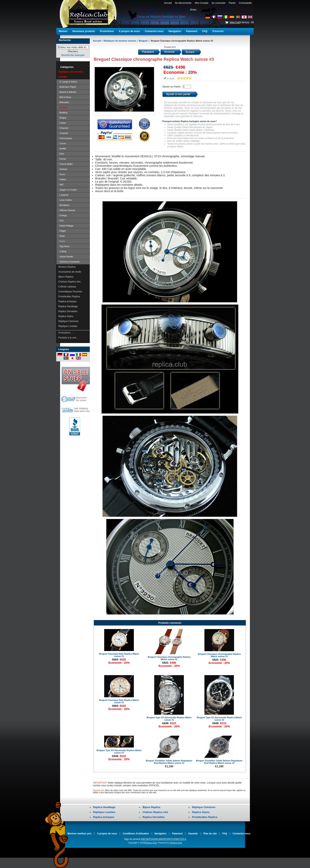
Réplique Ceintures (68, 321)
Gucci (62, 174)
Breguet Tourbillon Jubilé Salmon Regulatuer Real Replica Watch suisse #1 (169, 762)
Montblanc (64, 205)
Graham (63, 169)
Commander (245, 3)
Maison (63, 31)
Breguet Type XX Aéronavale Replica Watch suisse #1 (169, 719)
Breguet (143, 41)
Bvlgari (62, 118)
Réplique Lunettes (68, 326)
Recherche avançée (73, 55)
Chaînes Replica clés (69, 282)
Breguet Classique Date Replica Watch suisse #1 (119, 655)
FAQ (205, 31)
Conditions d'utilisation (136, 834)
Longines (63, 195)
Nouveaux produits (84, 31)
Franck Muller (66, 164)
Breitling (63, 113)
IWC (61, 185)
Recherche (65, 40)
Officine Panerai (67, 210)
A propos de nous (129, 31)
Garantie (193, 834)
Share (193, 10)
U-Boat (62, 251)
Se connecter (219, 3)
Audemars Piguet (67, 87)
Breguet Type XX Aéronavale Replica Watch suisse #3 (119, 751)
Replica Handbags (68, 306)
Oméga (62, 215)
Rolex (62, 241)
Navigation (175, 31)
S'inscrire (218, 31)
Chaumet (63, 128)
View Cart (235, 22)
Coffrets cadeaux (67, 287)
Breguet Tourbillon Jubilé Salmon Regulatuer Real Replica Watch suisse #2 (219, 762)
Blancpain (64, 102)
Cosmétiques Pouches (70, 292)
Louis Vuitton (65, 200)
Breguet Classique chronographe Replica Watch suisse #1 (169, 658)
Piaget (62, 231)
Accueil (168, 3)
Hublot (62, 179)
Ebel (61, 154)
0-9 (184, 839)
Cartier (62, 123)
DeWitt (62, 149)
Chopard (63, 133)
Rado (61, 236)
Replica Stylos (66, 316)
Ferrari (62, 159)
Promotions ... (66, 333)
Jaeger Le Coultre (68, 190)
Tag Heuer (64, 246)
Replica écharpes (68, 301)
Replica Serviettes (68, 311)
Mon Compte (202, 3)
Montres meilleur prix (79, 834)
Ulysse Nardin (66, 257)
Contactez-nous (154, 31)
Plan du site (210, 834)
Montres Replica (67, 267)
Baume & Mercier (67, 92)
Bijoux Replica (66, 277)
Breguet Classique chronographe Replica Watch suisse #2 (219, 655)
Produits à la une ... (69, 338)
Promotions (107, 31)
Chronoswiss (65, 138)
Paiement (192, 31)
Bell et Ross (65, 97)
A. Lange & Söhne (68, 82)
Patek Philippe (66, 226)
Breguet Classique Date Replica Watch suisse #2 (119, 701)
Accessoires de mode (70, 272)
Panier (232, 3)
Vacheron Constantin (69, 262)
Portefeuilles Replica (69, 297)
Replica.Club (151, 843)
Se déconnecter (183, 3)
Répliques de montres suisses (120, 41)
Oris (61, 221)
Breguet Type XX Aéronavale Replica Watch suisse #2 (219, 719)
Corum (62, 143)
